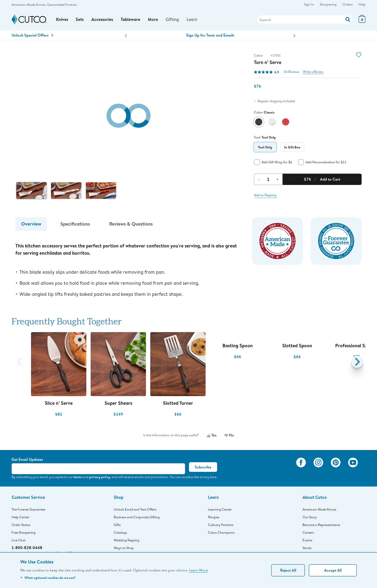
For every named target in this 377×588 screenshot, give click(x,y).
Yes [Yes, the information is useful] (212, 436)
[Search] (305, 20)
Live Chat (19, 541)
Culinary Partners (221, 525)
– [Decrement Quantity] (259, 180)
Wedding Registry (127, 541)
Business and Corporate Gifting (137, 518)
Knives (62, 20)
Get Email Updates (27, 460)
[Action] (348, 19)
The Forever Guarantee (28, 510)
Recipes (214, 518)
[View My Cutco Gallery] (286, 470)
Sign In (309, 4)
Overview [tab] (31, 224)
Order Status (21, 525)
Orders (348, 4)
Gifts (117, 525)
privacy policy (100, 477)
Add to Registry (265, 196)
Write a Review (313, 73)
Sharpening (328, 4)
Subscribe (203, 468)
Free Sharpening (24, 533)
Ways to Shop (124, 549)
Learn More (198, 570)
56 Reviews (291, 73)
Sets (80, 20)
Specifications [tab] (75, 224)
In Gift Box (292, 148)
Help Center (20, 518)
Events (307, 541)
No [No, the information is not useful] (229, 436)
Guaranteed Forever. (62, 5)
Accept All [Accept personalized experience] (333, 570)
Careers (308, 533)
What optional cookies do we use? (48, 578)
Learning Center (220, 510)
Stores (307, 549)
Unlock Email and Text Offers (135, 510)
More (154, 20)
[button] (126, 36)
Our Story (310, 518)
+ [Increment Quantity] (277, 180)
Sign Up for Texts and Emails (210, 36)
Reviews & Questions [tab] (131, 224)
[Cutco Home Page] (29, 20)
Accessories (103, 20)
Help (362, 4)
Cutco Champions (221, 533)
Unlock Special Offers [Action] (32, 36)
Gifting (173, 20)
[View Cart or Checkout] (362, 22)
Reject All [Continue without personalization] (288, 570)
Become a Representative (321, 525)
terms (78, 477)
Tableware (131, 20)
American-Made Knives (319, 510)
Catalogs (120, 533)
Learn (193, 20)
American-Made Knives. (29, 5)
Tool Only (265, 148)
